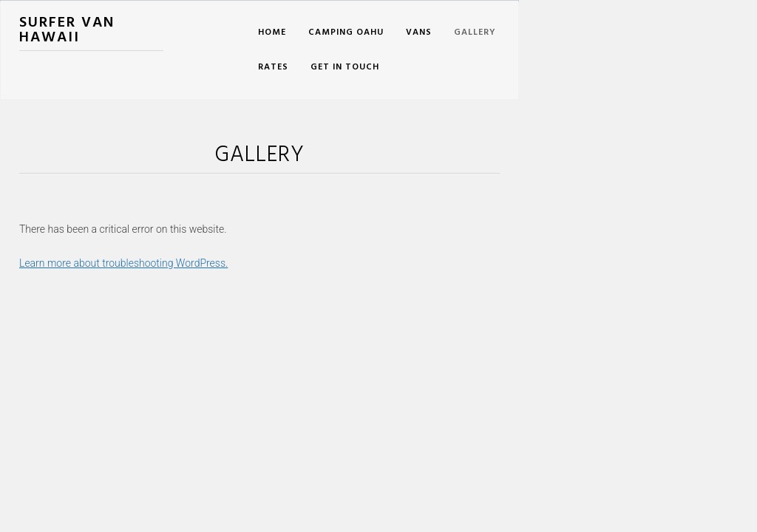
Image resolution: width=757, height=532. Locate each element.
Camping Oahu (346, 33)
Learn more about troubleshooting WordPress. (123, 263)
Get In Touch (345, 67)
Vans (419, 33)
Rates (273, 67)
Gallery (475, 33)
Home (272, 33)
